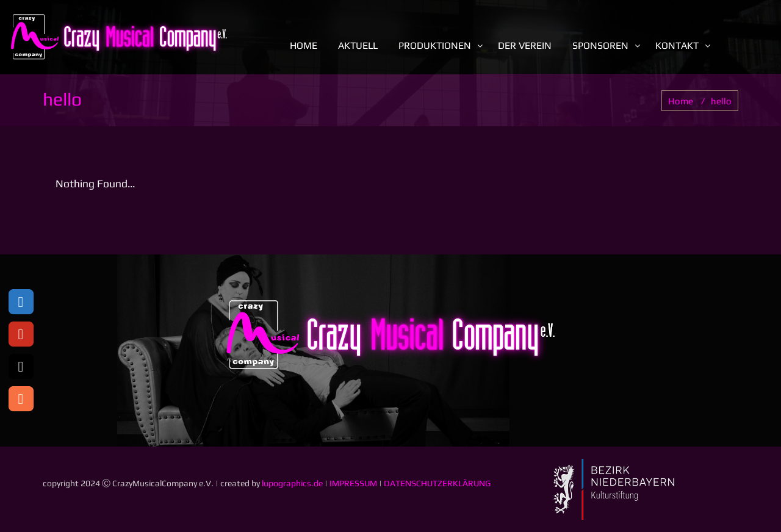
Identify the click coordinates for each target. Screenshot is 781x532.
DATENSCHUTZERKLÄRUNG (437, 483)
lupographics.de (292, 483)
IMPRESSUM (353, 483)
